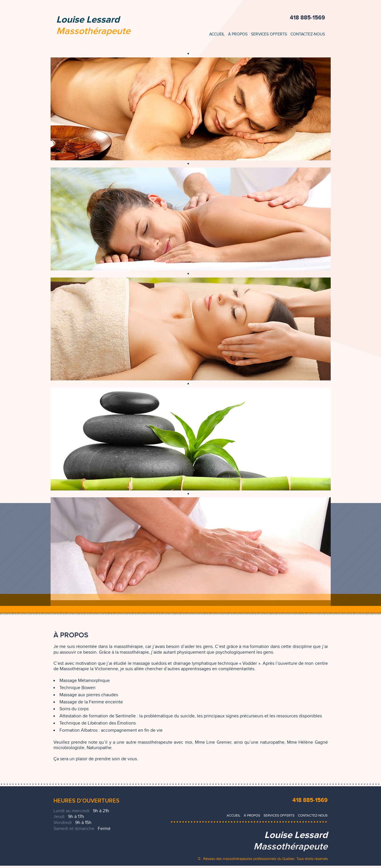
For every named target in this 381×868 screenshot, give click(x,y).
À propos (238, 34)
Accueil (217, 34)
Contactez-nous (308, 34)
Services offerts (269, 34)
